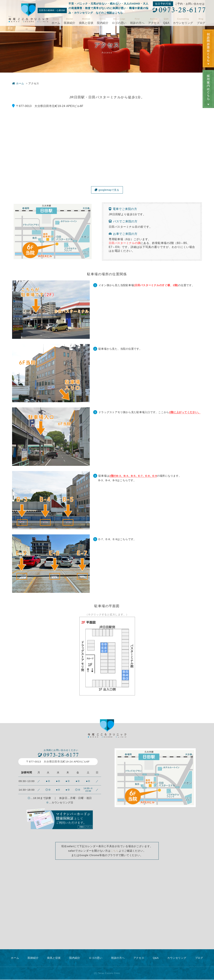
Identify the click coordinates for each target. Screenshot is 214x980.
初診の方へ (137, 23)
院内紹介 (103, 23)
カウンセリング (183, 23)
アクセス (154, 23)
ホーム (56, 23)
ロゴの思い (119, 23)
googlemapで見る (107, 190)
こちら (115, 851)
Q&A (166, 23)
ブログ (201, 23)
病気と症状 (86, 23)
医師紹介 (70, 23)
